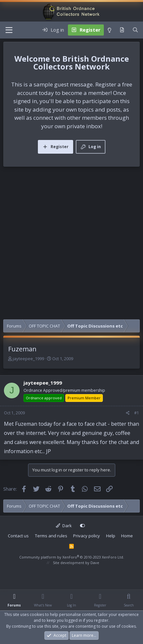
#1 (137, 413)
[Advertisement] (71, 245)
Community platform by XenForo (72, 557)
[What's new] (122, 30)
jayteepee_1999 (28, 359)
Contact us (18, 536)
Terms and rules (51, 536)
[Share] (128, 413)
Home (127, 536)
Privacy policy (87, 536)
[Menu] (9, 30)
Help (111, 536)
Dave (95, 563)
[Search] (135, 30)
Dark (64, 526)
